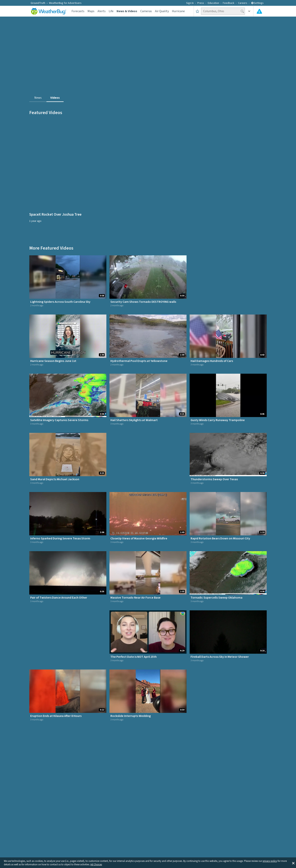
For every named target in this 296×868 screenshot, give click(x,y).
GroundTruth (38, 3)
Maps (91, 11)
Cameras (146, 11)
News (38, 98)
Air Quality (162, 11)
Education (213, 3)
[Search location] (223, 11)
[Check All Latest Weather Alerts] (259, 11)
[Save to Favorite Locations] (197, 11)
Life (111, 11)
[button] (293, 863)
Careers (243, 3)
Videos (55, 98)
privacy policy (270, 861)
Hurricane (178, 11)
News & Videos (127, 11)
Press (201, 3)
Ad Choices (96, 865)
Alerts (102, 11)
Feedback (229, 3)
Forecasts (78, 11)
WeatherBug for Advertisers (65, 3)
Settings (257, 3)
